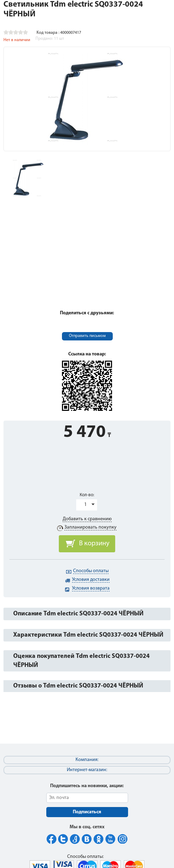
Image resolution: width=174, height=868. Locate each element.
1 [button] (85, 505)
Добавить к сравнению (87, 519)
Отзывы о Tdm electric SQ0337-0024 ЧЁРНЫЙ (78, 686)
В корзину (94, 544)
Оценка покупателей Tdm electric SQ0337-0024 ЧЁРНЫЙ (81, 661)
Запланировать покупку (90, 527)
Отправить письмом (87, 336)
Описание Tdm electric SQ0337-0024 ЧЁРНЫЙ (78, 614)
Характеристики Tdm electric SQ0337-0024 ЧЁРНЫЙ (88, 635)
